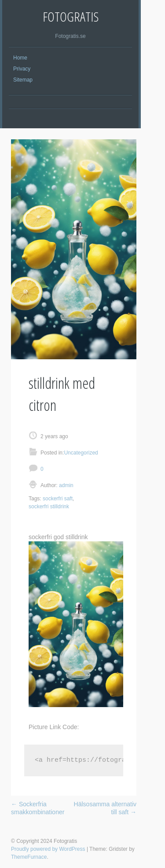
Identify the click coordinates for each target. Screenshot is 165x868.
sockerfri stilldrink (49, 507)
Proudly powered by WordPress (48, 849)
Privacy (22, 69)
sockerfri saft (58, 499)
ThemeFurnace (29, 857)
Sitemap (23, 80)
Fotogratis (71, 17)
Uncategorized (81, 453)
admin (66, 485)
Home (20, 58)
